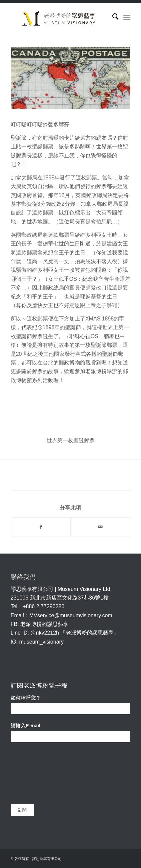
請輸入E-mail (27, 726)
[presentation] (38, 773)
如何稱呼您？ (27, 698)
